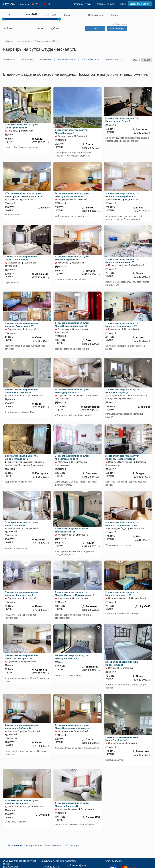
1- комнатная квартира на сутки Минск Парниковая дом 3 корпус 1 (73, 727)
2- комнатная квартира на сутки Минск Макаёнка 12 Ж (72, 457)
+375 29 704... (91, 148)
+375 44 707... (91, 547)
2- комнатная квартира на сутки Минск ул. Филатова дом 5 (21, 594)
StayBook (9, 4)
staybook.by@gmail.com (56, 861)
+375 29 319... (41, 477)
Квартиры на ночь (33, 845)
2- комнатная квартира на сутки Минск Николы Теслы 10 (21, 391)
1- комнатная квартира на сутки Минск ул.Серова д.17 (72, 805)
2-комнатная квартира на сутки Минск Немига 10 (122, 663)
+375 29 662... (41, 746)
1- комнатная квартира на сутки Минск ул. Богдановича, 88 (72, 195)
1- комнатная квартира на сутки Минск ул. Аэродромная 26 (122, 261)
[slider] (3, 19)
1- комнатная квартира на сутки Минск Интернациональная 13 (72, 324)
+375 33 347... (141, 477)
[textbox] (96, 15)
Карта (147, 60)
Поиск (95, 29)
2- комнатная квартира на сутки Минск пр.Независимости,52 (122, 457)
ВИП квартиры (72, 845)
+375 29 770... (141, 755)
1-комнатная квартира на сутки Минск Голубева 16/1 (122, 739)
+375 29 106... (91, 274)
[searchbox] (73, 15)
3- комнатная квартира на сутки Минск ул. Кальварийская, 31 (122, 195)
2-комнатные (27, 59)
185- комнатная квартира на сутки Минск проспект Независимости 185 (24, 195)
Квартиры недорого (114, 59)
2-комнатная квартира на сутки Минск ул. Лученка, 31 (72, 657)
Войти (123, 4)
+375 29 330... (141, 133)
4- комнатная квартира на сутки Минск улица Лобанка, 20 (21, 727)
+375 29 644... (91, 477)
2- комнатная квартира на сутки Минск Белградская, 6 (21, 457)
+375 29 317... (141, 211)
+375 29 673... (91, 610)
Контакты (72, 861)
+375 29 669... (91, 743)
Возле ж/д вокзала (90, 59)
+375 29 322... (41, 543)
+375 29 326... (41, 142)
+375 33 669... (41, 278)
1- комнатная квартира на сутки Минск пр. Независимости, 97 (122, 325)
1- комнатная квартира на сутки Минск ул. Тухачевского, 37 (21, 325)
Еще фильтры (117, 29)
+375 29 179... (41, 673)
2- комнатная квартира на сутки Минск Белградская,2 (122, 391)
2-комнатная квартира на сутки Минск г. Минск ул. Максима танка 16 (74, 594)
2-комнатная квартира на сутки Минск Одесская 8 (72, 132)
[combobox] (73, 15)
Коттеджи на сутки (106, 4)
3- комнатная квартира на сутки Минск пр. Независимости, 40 (122, 524)
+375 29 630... (91, 344)
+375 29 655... (141, 341)
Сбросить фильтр (120, 24)
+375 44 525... (141, 540)
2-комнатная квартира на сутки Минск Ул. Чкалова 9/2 (21, 802)
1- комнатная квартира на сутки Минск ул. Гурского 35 (72, 258)
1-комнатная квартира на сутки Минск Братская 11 (72, 530)
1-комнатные (9, 59)
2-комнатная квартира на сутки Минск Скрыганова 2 (21, 524)
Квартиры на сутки (83, 4)
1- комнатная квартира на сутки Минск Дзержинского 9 (72, 391)
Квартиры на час (53, 845)
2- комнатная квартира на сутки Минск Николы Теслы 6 (122, 120)
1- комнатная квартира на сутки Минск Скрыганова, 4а (21, 258)
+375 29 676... (91, 211)
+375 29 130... (90, 410)
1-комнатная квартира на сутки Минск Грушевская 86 (21, 126)
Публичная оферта (77, 865)
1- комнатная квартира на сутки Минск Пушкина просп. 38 (21, 657)
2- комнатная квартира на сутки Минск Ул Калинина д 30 (122, 594)
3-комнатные (45, 59)
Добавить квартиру (140, 4)
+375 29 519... (41, 610)
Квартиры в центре (66, 59)
